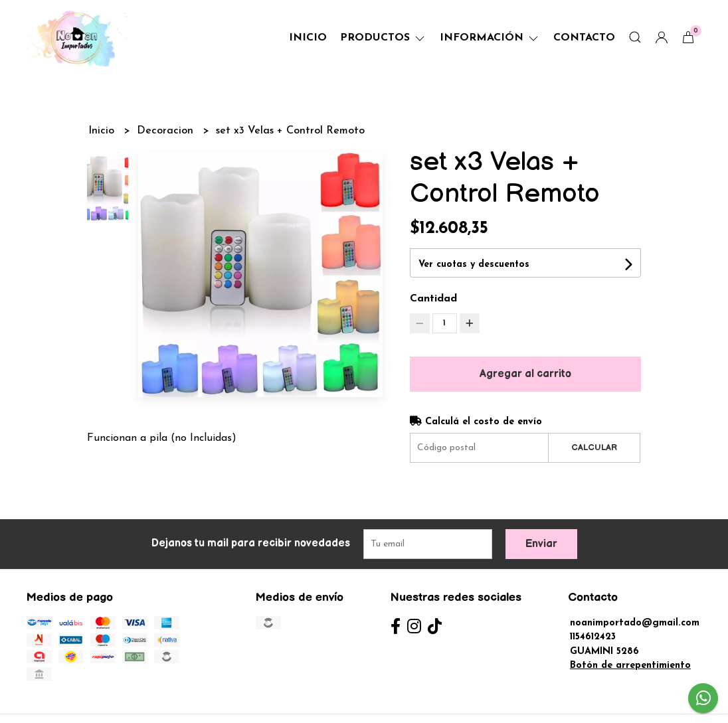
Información (490, 38)
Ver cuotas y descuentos (474, 265)
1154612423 (593, 637)
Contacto (584, 38)
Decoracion (167, 131)
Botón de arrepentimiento (630, 666)
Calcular (594, 447)
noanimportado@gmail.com (635, 623)
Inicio (308, 38)
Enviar (541, 544)
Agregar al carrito (525, 374)
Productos (383, 38)
